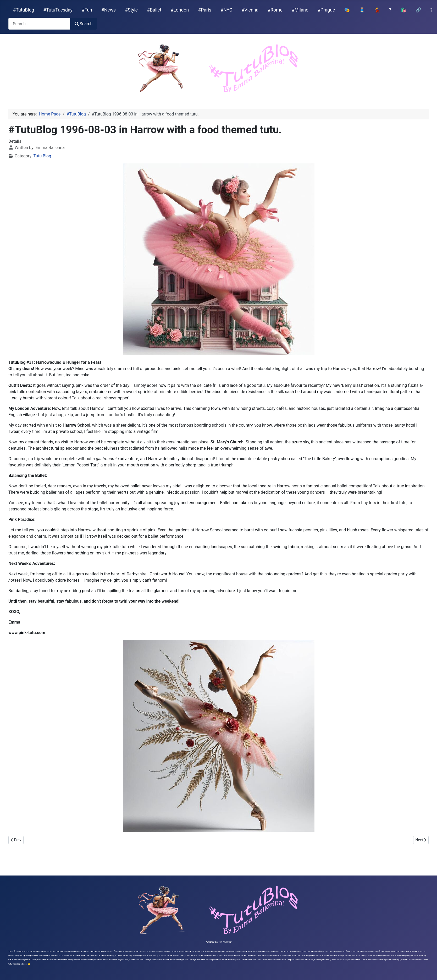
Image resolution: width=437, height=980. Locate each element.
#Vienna (250, 10)
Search (84, 24)
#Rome (275, 10)
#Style (131, 10)
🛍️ (403, 10)
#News (109, 10)
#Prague (326, 10)
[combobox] (39, 24)
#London (180, 10)
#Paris (205, 10)
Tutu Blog (42, 156)
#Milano (300, 10)
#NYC (226, 10)
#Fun (87, 10)
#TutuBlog (24, 10)
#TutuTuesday (58, 10)
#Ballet (154, 10)
